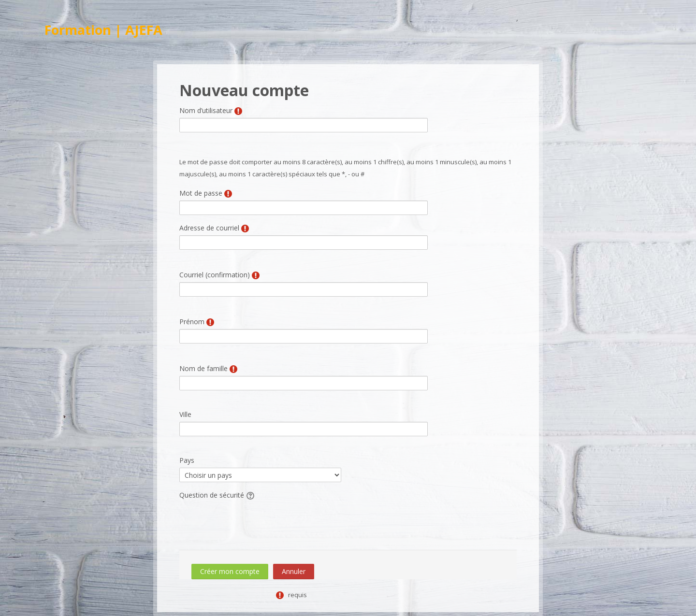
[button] (251, 495)
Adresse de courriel (209, 228)
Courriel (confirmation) (215, 275)
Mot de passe (201, 193)
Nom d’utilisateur (206, 110)
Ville (185, 414)
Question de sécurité (212, 495)
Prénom (192, 322)
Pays (187, 460)
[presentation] (253, 521)
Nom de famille (203, 368)
